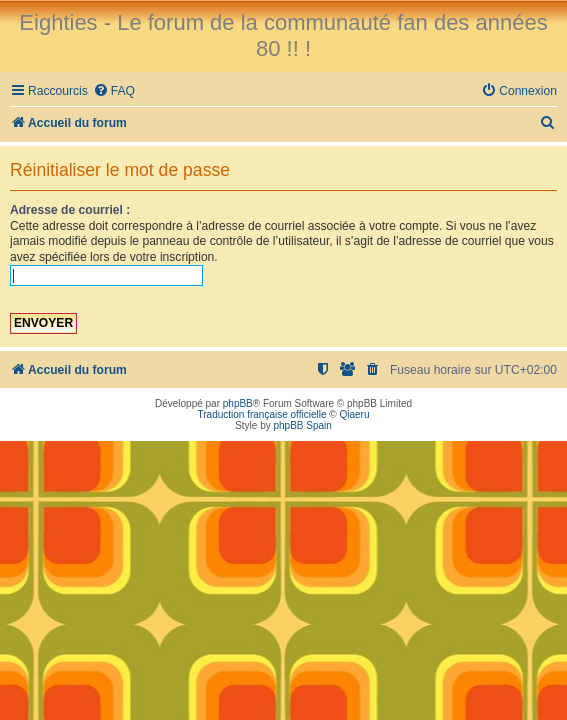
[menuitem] (114, 91)
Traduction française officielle (262, 414)
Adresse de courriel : (70, 210)
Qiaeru (354, 414)
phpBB (238, 403)
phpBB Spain (302, 425)
